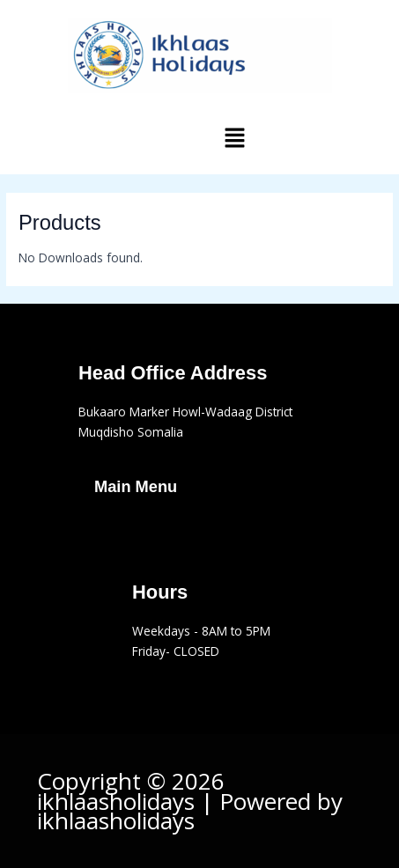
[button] (234, 138)
